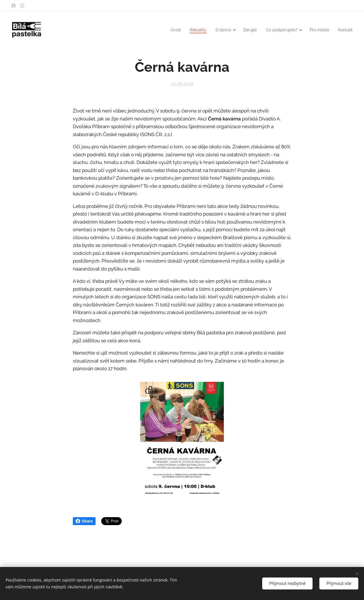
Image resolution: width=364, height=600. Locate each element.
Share (84, 521)
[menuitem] (168, 30)
